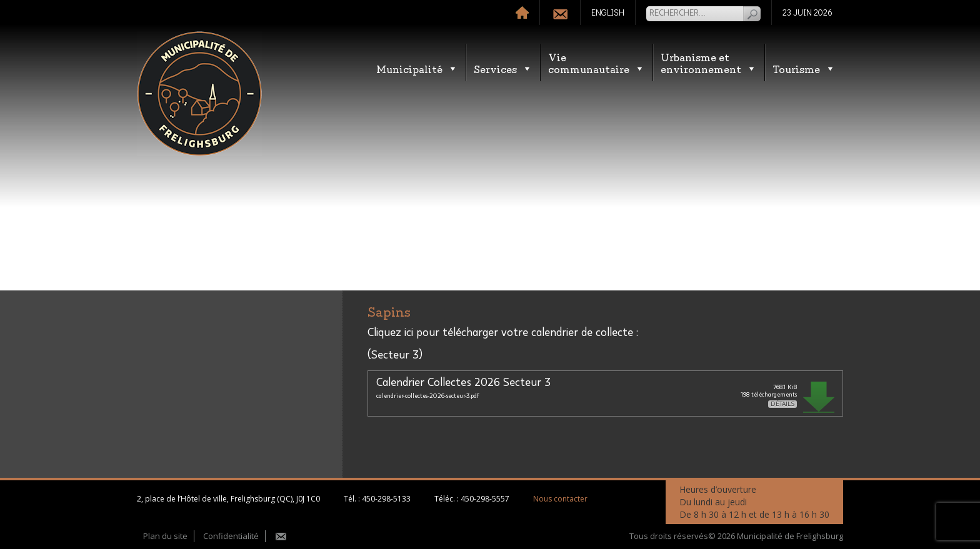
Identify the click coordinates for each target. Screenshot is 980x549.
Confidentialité (231, 536)
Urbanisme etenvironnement (709, 62)
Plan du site (165, 536)
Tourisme (804, 68)
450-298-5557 (485, 499)
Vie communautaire (597, 62)
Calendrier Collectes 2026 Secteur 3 (463, 383)
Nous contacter (560, 499)
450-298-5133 (386, 499)
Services (503, 68)
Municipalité (417, 68)
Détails (782, 404)
